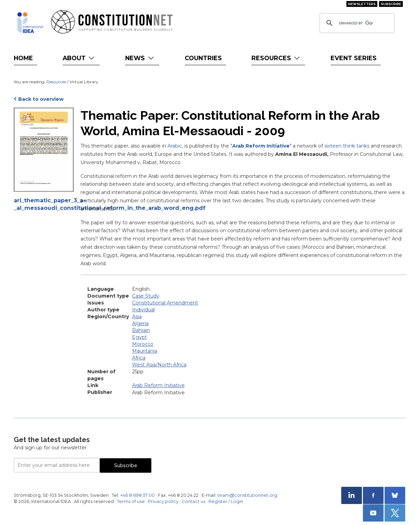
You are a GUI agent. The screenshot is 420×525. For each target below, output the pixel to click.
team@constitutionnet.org (247, 495)
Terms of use (131, 501)
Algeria (140, 323)
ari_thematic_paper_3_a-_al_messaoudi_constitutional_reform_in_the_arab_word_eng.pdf (44, 204)
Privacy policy (163, 501)
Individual (143, 310)
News (140, 58)
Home (23, 58)
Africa (139, 358)
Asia (137, 317)
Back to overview (41, 99)
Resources (276, 58)
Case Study (146, 296)
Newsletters (362, 4)
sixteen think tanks (347, 146)
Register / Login (226, 501)
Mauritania (145, 351)
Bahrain (141, 330)
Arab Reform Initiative (261, 146)
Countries (203, 58)
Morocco (143, 344)
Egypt (139, 337)
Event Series (354, 58)
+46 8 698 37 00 (137, 495)
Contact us (193, 501)
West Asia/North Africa (159, 365)
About (79, 58)
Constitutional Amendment (165, 303)
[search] (356, 23)
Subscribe (391, 4)
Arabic (175, 146)
